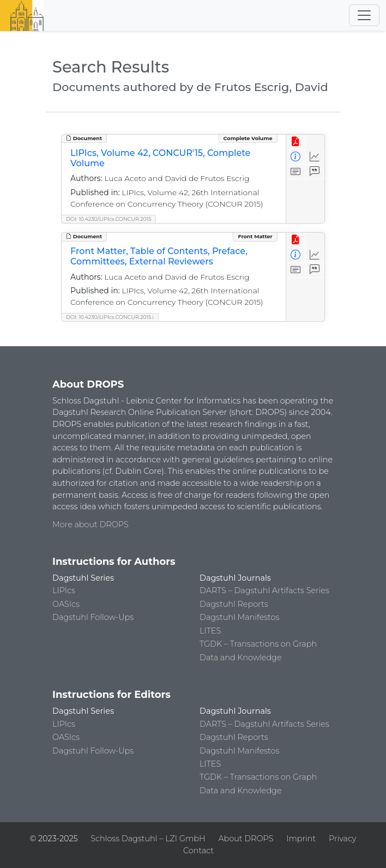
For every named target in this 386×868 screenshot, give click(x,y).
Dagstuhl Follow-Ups (93, 617)
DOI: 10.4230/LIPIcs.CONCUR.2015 (108, 219)
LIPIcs (64, 590)
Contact (198, 851)
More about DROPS (91, 525)
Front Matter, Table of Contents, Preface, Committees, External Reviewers (159, 256)
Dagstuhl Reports (234, 604)
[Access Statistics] (315, 157)
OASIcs (66, 604)
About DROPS (246, 839)
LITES (210, 631)
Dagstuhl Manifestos (239, 617)
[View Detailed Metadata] (296, 157)
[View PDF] (296, 142)
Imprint (301, 839)
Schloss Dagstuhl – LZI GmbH (148, 839)
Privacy (342, 839)
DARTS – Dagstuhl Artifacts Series (264, 590)
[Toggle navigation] (364, 15)
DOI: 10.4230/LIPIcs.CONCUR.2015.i (110, 317)
